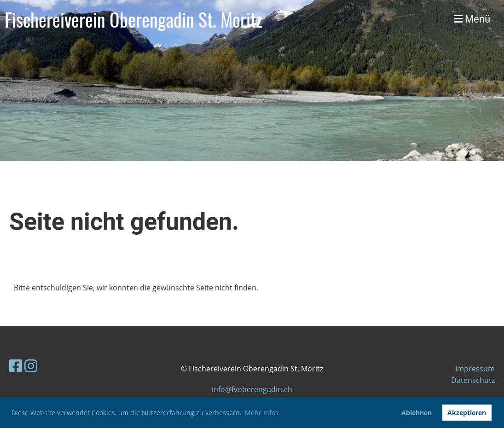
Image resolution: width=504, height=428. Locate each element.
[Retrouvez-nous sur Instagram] (31, 366)
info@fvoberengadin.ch (252, 389)
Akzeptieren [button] (467, 413)
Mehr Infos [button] (262, 413)
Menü (472, 19)
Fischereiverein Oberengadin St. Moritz (133, 19)
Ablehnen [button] (417, 413)
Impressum (475, 369)
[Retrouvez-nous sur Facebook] (16, 366)
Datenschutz (473, 380)
